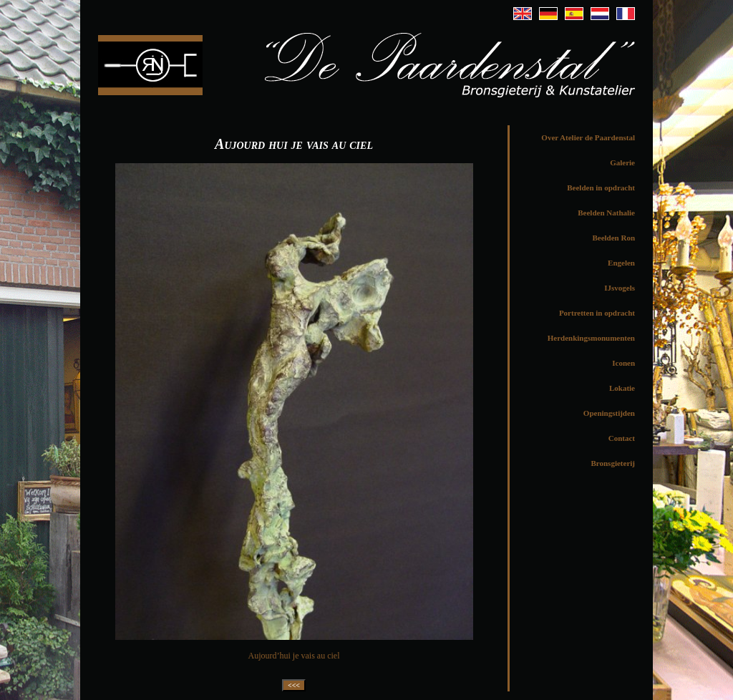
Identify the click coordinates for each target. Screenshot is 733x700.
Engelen (621, 263)
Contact (622, 438)
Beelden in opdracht (601, 188)
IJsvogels (620, 288)
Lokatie (622, 388)
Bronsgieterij (613, 463)
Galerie (622, 162)
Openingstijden (609, 413)
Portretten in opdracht (597, 313)
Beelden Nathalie (606, 213)
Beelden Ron (613, 238)
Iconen (623, 363)
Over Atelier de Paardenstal (588, 137)
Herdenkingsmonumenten (591, 338)
